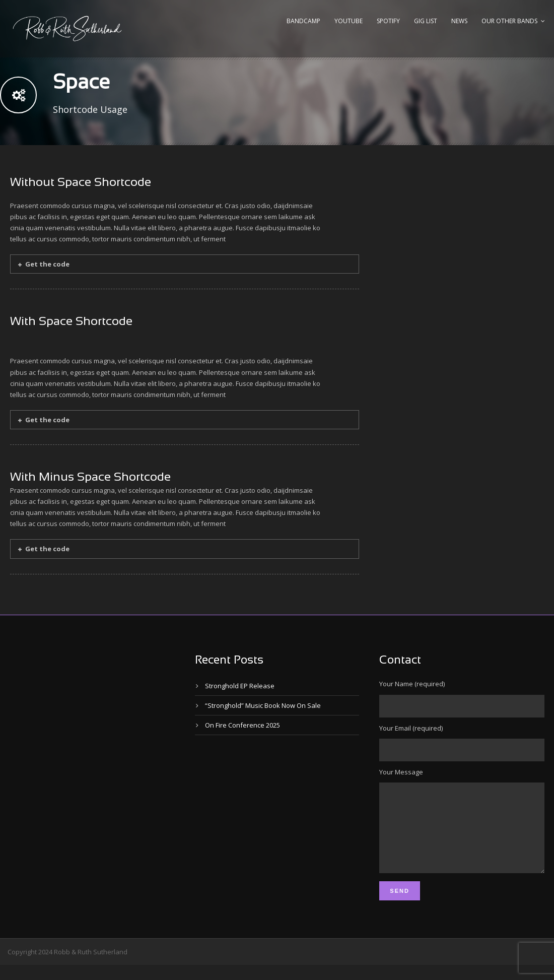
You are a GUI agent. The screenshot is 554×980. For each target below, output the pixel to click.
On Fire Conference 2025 (243, 725)
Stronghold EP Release (240, 686)
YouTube (349, 21)
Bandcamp (303, 21)
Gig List (426, 21)
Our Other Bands (509, 21)
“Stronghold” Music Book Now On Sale (263, 705)
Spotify (388, 21)
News (459, 21)
